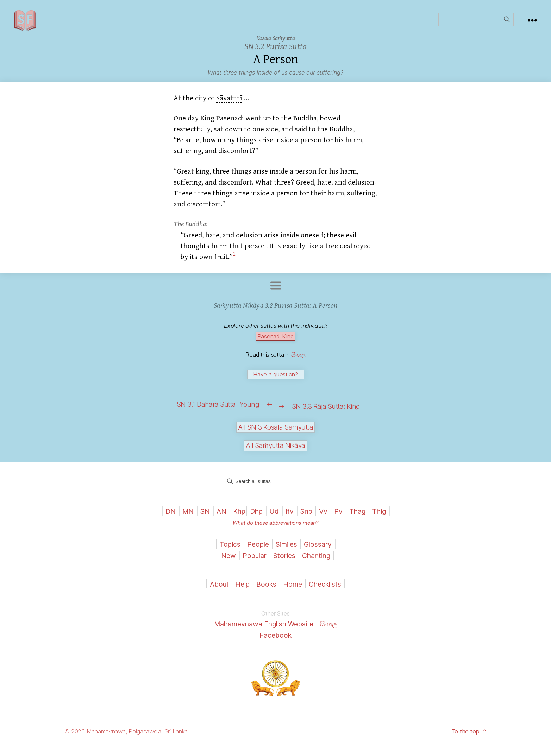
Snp (308, 516)
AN (217, 516)
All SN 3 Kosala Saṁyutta (275, 432)
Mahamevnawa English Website (263, 629)
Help (240, 589)
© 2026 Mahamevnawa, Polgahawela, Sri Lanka (132, 736)
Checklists (329, 589)
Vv (326, 516)
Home (293, 589)
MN (181, 516)
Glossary (321, 549)
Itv (290, 516)
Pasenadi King (275, 347)
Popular (252, 560)
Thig (386, 516)
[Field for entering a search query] (476, 25)
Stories (284, 560)
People (256, 549)
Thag (362, 516)
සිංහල (298, 365)
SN (200, 516)
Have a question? (275, 385)
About (216, 589)
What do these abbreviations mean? (276, 528)
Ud (274, 516)
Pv (342, 516)
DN (163, 516)
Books (266, 589)
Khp (236, 516)
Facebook (275, 640)
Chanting (319, 560)
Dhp (255, 516)
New (224, 560)
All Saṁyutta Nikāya (275, 450)
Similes (287, 549)
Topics (226, 549)
